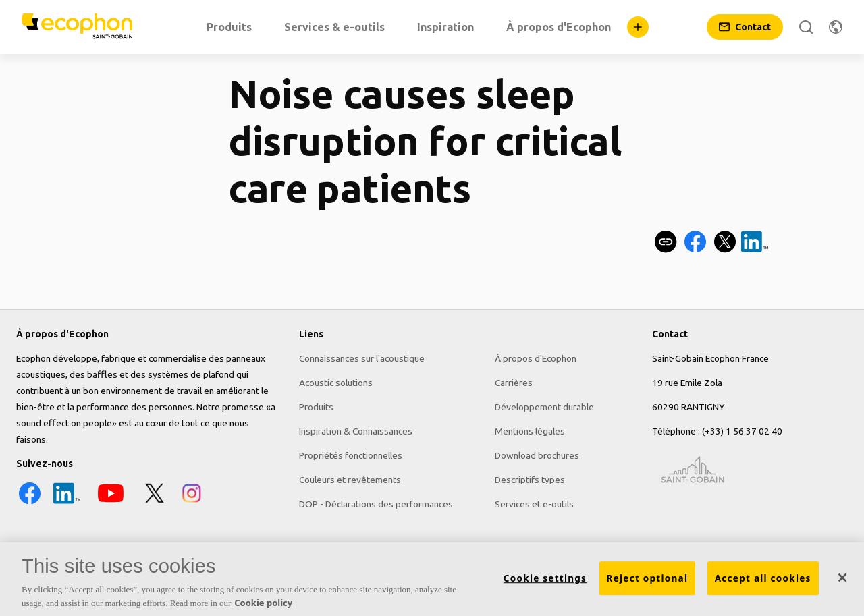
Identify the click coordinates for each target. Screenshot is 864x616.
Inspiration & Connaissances (356, 431)
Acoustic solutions (336, 383)
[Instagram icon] (192, 503)
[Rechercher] (806, 27)
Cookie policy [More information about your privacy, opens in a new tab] (263, 607)
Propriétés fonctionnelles (351, 455)
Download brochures (537, 455)
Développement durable (544, 407)
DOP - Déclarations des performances (376, 504)
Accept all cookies (763, 582)
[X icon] (155, 503)
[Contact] (745, 27)
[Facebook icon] (30, 503)
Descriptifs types (530, 480)
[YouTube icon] (111, 503)
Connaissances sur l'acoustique (362, 358)
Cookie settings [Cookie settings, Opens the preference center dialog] (545, 582)
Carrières (514, 383)
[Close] (842, 582)
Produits (316, 407)
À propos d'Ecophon (536, 358)
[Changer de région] (836, 27)
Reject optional (648, 582)
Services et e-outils (534, 504)
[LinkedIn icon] (67, 503)
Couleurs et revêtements (350, 480)
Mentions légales (530, 431)
